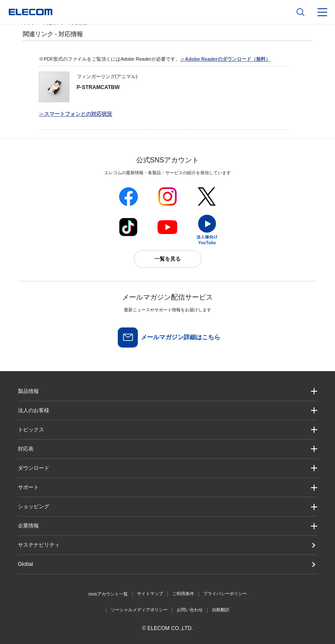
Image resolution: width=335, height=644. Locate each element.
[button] (167, 430)
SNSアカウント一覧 (108, 594)
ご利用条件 (183, 594)
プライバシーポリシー (225, 594)
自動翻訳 (221, 610)
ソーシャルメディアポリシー (139, 610)
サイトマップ (150, 594)
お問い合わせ (190, 610)
